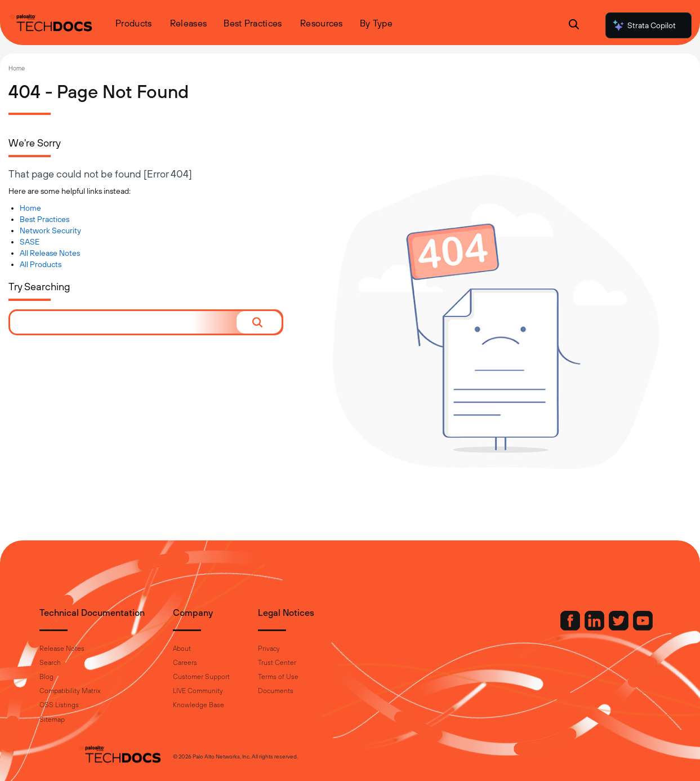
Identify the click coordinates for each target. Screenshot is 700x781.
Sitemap (90, 720)
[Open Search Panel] (574, 26)
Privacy (307, 649)
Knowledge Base (236, 705)
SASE (30, 242)
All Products (41, 264)
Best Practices (44, 219)
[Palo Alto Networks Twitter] (582, 628)
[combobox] (123, 322)
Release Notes (100, 649)
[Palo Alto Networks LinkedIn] (558, 628)
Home (17, 68)
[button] (259, 322)
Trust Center (315, 663)
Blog (84, 677)
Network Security (50, 230)
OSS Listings (97, 705)
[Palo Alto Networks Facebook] (533, 628)
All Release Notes (50, 253)
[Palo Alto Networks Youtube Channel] (605, 628)
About (220, 649)
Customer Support (239, 677)
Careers (223, 663)
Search (88, 663)
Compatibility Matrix (108, 691)
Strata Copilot (644, 25)
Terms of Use (316, 677)
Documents (313, 691)
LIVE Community (236, 691)
